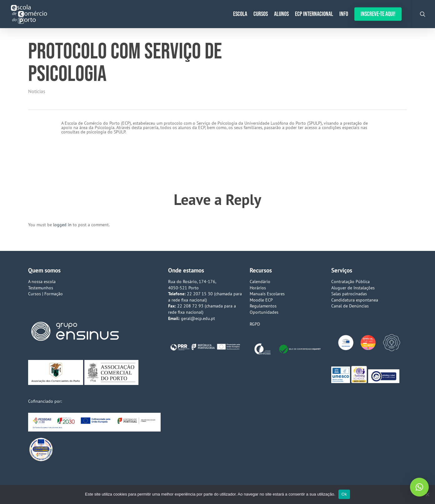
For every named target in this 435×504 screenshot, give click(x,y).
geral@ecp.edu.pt (198, 318)
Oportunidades (264, 312)
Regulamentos (263, 306)
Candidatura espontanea (355, 300)
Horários (258, 288)
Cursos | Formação (45, 294)
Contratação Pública (350, 282)
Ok (344, 494)
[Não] (427, 494)
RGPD (255, 324)
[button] (419, 487)
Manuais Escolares (267, 294)
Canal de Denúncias (350, 306)
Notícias (37, 91)
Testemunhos (41, 288)
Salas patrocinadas (349, 294)
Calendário (260, 282)
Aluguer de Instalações (353, 288)
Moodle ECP (261, 300)
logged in (62, 225)
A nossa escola (42, 282)
